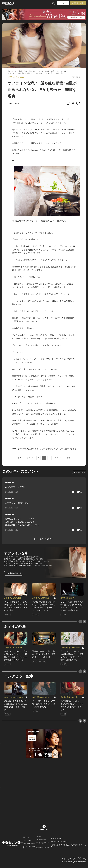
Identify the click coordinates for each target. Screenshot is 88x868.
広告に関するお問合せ (29, 844)
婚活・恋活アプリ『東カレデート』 (60, 841)
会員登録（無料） (78, 3)
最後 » (69, 458)
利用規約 (39, 837)
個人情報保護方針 (41, 840)
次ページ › (58, 458)
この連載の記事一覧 (14, 573)
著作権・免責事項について (43, 844)
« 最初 (19, 458)
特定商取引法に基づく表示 (43, 848)
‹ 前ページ (30, 458)
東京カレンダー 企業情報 (29, 847)
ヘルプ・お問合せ (28, 840)
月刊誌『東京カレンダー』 (58, 838)
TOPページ (26, 837)
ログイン (63, 3)
